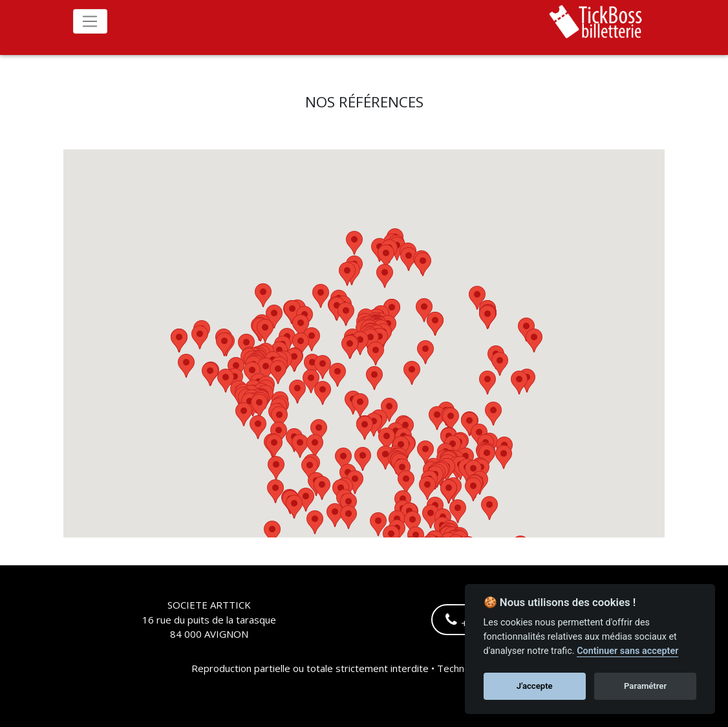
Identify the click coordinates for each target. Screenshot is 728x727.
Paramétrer (645, 686)
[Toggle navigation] (90, 21)
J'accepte (535, 686)
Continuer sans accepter (627, 651)
